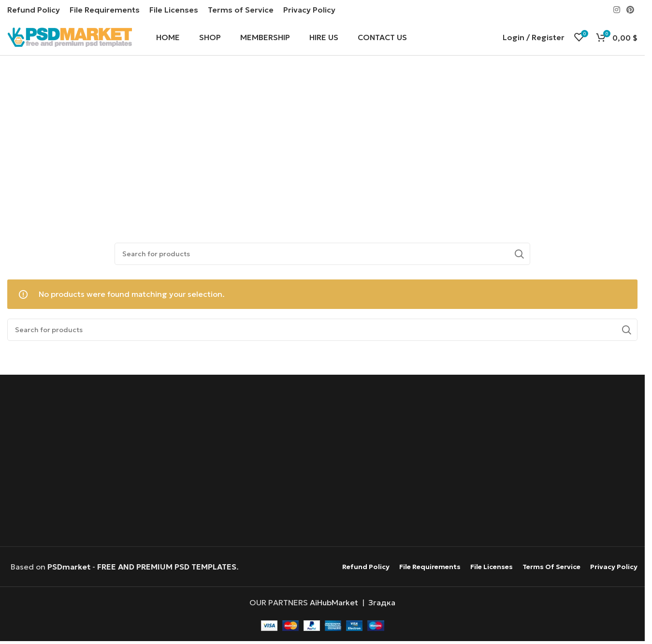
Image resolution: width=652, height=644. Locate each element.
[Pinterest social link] (630, 10)
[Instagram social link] (616, 10)
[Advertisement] (325, 146)
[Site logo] (70, 38)
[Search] (322, 257)
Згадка (382, 606)
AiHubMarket (334, 606)
